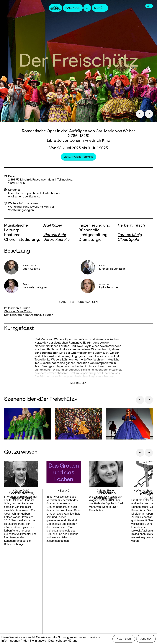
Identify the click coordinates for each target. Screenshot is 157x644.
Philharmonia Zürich (17, 308)
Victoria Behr (55, 235)
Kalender (73, 8)
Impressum (78, 612)
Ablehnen (146, 639)
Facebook (16, 602)
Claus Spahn (129, 239)
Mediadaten (78, 607)
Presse (78, 598)
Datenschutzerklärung (63, 641)
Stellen (78, 603)
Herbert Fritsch (131, 225)
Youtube (19, 608)
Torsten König (130, 235)
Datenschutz (78, 617)
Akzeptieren (124, 639)
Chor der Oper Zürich (18, 311)
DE (149, 6)
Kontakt (78, 593)
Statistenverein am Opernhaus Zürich (29, 315)
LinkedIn (33, 608)
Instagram (32, 602)
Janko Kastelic (57, 239)
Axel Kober (53, 225)
